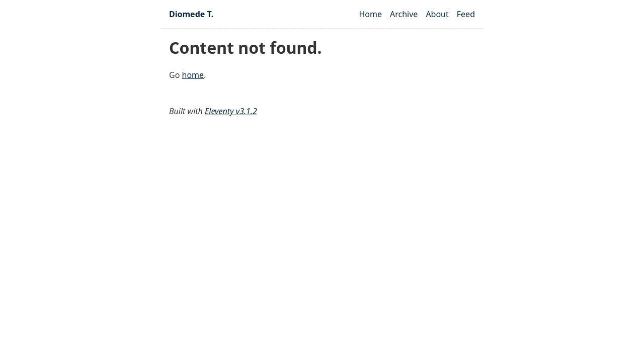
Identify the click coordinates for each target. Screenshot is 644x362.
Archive (404, 14)
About (437, 14)
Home (370, 14)
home (193, 75)
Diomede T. (191, 14)
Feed (466, 14)
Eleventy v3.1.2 (231, 111)
